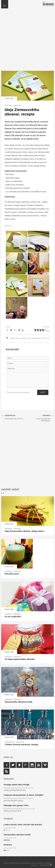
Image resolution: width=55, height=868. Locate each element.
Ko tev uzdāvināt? (13, 617)
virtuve (29, 338)
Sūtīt (43, 392)
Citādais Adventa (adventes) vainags (21, 745)
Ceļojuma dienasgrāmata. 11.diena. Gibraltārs (24, 795)
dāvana (13, 338)
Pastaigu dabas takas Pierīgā (16, 785)
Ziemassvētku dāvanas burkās (19, 702)
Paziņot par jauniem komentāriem (18, 392)
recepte (24, 338)
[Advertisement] (27, 41)
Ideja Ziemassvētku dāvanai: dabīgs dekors (25, 531)
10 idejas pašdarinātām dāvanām (20, 659)
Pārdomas (17, 614)
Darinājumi (17, 105)
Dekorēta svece (12, 574)
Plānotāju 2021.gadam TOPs (16, 805)
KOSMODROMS (45, 865)
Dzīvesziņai (8, 105)
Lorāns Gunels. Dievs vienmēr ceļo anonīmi (23, 825)
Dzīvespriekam (9, 742)
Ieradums (8, 845)
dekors (18, 338)
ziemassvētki (36, 338)
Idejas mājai (20, 742)
